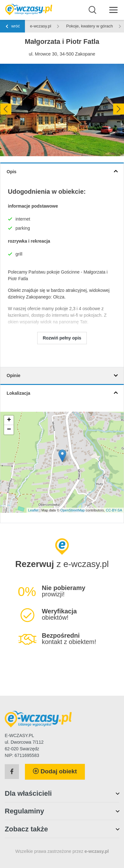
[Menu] (113, 10)
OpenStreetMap (73, 510)
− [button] (9, 430)
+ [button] (9, 420)
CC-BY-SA (114, 510)
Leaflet (33, 510)
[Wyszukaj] (93, 10)
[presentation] (6, 109)
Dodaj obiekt (55, 771)
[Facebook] (12, 772)
